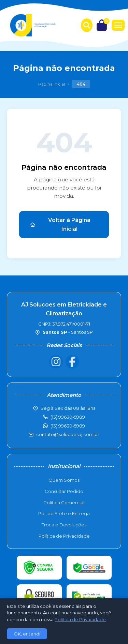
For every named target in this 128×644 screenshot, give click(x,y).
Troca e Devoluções (64, 525)
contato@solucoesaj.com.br (68, 434)
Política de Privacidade (64, 536)
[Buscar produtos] (87, 25)
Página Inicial (52, 84)
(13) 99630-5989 (68, 426)
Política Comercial (64, 503)
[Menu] (118, 25)
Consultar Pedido (64, 491)
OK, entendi (27, 634)
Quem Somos (64, 480)
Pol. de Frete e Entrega (64, 513)
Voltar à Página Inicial (60, 224)
